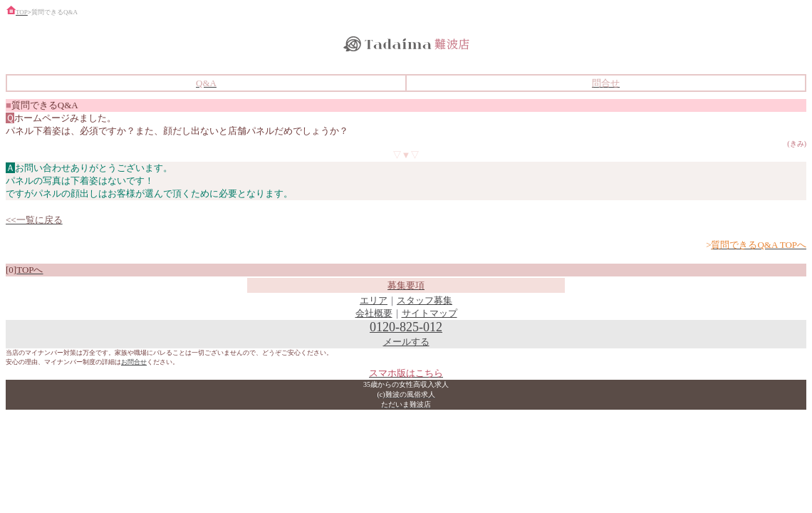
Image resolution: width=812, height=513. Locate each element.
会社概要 (374, 313)
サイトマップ (430, 313)
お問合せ (134, 362)
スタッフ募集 (425, 300)
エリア (374, 300)
